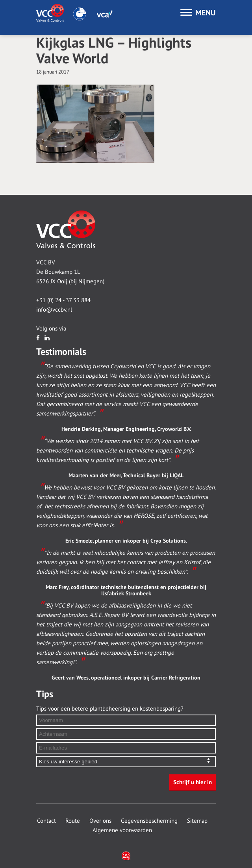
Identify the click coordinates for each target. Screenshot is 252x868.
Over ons (100, 821)
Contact (46, 821)
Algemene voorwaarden (122, 830)
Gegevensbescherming (149, 821)
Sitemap (197, 821)
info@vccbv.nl (54, 310)
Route (73, 821)
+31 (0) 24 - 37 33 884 (63, 300)
